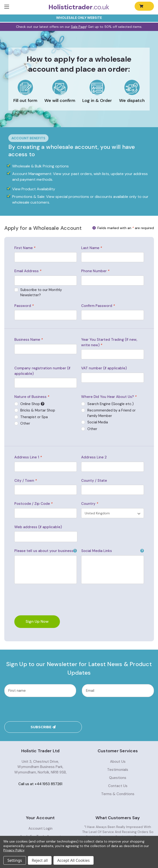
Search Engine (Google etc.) (111, 404)
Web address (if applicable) (38, 527)
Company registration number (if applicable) (42, 371)
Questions (118, 763)
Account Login (40, 814)
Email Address (28, 271)
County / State (94, 481)
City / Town (26, 481)
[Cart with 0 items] (144, 6)
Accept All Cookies (74, 860)
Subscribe (118, 709)
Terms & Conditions (118, 780)
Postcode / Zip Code (33, 504)
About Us (118, 747)
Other (92, 429)
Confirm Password (98, 306)
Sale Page (79, 27)
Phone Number (95, 271)
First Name (25, 248)
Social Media (98, 422)
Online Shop (47, 404)
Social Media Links (112, 551)
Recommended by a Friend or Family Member (111, 413)
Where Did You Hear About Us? (109, 397)
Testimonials (118, 755)
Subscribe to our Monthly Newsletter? (41, 293)
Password (24, 306)
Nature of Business (32, 397)
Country (90, 504)
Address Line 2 (94, 457)
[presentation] (40, 709)
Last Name (92, 248)
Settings (15, 860)
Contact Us (118, 772)
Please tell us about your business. (46, 551)
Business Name (29, 340)
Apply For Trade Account (40, 822)
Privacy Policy (14, 850)
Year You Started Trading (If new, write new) (109, 342)
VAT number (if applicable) (104, 368)
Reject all (40, 860)
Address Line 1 (28, 457)
